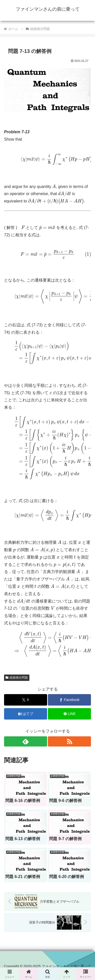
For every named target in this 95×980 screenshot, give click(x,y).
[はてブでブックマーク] (26, 714)
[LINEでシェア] (69, 714)
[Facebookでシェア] (69, 700)
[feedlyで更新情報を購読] (26, 741)
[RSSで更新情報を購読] (69, 741)
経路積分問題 (17, 678)
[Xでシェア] (26, 700)
